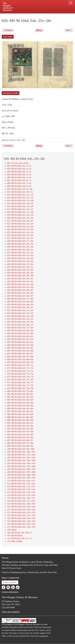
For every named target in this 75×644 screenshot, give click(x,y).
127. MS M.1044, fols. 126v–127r (21, 527)
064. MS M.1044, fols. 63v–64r (20, 345)
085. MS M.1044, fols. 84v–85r (20, 406)
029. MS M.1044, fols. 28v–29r (20, 244)
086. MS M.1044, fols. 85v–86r (20, 409)
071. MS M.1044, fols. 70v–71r (20, 365)
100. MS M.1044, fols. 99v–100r (21, 449)
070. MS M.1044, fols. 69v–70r (20, 362)
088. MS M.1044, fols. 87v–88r (20, 414)
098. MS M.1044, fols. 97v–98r (20, 443)
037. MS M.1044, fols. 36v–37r (20, 267)
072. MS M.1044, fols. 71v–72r (20, 368)
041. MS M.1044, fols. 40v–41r (20, 279)
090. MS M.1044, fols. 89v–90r (20, 420)
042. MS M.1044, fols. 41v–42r (20, 281)
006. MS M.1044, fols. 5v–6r (19, 177)
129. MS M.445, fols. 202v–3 (19, 533)
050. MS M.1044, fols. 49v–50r (20, 305)
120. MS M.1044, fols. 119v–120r (21, 507)
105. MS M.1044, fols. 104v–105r (21, 463)
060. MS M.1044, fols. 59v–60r (20, 333)
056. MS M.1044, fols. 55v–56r (20, 322)
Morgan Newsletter (10, 582)
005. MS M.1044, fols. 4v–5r (19, 175)
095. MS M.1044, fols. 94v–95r (20, 435)
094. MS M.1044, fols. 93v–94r (20, 432)
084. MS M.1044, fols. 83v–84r (20, 403)
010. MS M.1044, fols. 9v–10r (20, 189)
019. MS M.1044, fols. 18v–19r (20, 215)
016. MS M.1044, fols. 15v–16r (20, 206)
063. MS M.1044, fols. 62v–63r (20, 342)
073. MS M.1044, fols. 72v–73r (20, 371)
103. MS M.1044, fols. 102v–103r (21, 458)
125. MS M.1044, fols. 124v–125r (21, 521)
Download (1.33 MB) (11, 93)
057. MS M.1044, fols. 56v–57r (20, 325)
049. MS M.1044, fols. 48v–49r (20, 302)
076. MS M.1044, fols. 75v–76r (20, 380)
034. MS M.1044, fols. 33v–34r (20, 258)
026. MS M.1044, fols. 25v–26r (20, 235)
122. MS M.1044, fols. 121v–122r (21, 512)
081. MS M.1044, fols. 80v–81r (20, 394)
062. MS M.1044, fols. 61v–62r (20, 339)
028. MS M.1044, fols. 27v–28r (20, 241)
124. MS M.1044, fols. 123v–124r (21, 518)
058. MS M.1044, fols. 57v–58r (20, 328)
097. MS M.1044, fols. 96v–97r (20, 440)
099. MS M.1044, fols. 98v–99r (20, 446)
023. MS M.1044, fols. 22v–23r (20, 227)
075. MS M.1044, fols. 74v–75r (20, 377)
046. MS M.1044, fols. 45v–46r (20, 293)
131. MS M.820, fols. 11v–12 (19, 538)
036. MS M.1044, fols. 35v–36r (20, 264)
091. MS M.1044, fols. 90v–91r (20, 423)
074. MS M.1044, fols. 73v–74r (20, 374)
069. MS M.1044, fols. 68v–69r (20, 359)
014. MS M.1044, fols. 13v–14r (20, 201)
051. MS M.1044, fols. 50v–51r (20, 307)
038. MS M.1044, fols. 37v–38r (20, 270)
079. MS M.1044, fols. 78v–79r (20, 388)
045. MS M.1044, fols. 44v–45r (20, 290)
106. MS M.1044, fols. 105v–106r (21, 466)
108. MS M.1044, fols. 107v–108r (21, 472)
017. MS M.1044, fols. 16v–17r (20, 209)
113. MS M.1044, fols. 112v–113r (21, 486)
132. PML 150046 (15, 541)
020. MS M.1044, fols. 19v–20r (20, 218)
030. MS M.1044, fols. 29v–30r (20, 247)
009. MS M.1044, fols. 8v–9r (19, 186)
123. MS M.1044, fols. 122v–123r (21, 515)
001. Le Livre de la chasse (18, 163)
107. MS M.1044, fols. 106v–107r (21, 469)
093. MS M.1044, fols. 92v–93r (20, 429)
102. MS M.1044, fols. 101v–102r (21, 455)
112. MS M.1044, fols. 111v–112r (21, 484)
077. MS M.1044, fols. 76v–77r (20, 382)
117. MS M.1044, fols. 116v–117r (21, 498)
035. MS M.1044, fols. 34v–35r (20, 261)
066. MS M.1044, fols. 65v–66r (20, 351)
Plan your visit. (10, 15)
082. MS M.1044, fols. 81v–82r (20, 397)
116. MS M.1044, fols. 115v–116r (21, 495)
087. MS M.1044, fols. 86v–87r (20, 411)
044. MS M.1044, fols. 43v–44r (20, 287)
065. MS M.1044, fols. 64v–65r (20, 348)
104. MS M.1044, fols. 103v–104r (21, 460)
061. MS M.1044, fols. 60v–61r (20, 336)
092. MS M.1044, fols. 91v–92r (20, 426)
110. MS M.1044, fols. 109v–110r (21, 478)
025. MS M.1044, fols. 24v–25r (20, 232)
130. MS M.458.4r (15, 536)
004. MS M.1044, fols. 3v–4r (19, 172)
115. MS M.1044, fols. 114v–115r (21, 492)
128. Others (12, 530)
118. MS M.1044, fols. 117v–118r (21, 501)
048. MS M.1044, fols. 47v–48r (20, 299)
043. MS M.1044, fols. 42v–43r (20, 284)
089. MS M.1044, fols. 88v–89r (20, 417)
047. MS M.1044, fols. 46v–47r (20, 296)
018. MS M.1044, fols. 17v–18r (20, 212)
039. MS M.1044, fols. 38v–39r (20, 273)
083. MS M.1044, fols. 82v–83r (20, 400)
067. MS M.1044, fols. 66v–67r (20, 354)
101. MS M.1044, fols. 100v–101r (21, 452)
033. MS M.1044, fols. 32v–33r (20, 255)
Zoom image (8, 37)
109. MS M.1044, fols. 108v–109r (21, 475)
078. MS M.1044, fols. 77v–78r (20, 385)
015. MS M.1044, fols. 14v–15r (20, 204)
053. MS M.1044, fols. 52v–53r (20, 313)
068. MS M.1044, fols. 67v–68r (20, 357)
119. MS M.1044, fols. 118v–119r (21, 504)
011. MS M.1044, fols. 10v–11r (20, 192)
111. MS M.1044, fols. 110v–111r (21, 481)
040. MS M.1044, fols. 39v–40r (20, 276)
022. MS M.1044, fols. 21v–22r (20, 224)
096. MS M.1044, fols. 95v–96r (20, 437)
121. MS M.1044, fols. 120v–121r (21, 510)
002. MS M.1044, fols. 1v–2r (19, 166)
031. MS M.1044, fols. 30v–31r (20, 250)
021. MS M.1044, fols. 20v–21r (20, 221)
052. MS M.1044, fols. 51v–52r (20, 310)
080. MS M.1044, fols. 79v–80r (20, 391)
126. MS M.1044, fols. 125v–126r (21, 524)
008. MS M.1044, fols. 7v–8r (19, 183)
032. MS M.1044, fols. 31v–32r (20, 253)
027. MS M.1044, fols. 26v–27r (20, 238)
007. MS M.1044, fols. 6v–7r (19, 180)
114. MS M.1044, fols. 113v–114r (21, 489)
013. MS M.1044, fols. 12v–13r (20, 198)
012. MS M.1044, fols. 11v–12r (20, 195)
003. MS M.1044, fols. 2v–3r (19, 169)
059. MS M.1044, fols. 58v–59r (20, 331)
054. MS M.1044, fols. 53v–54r (20, 316)
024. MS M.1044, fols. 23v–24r (20, 229)
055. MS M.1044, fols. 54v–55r (20, 319)
